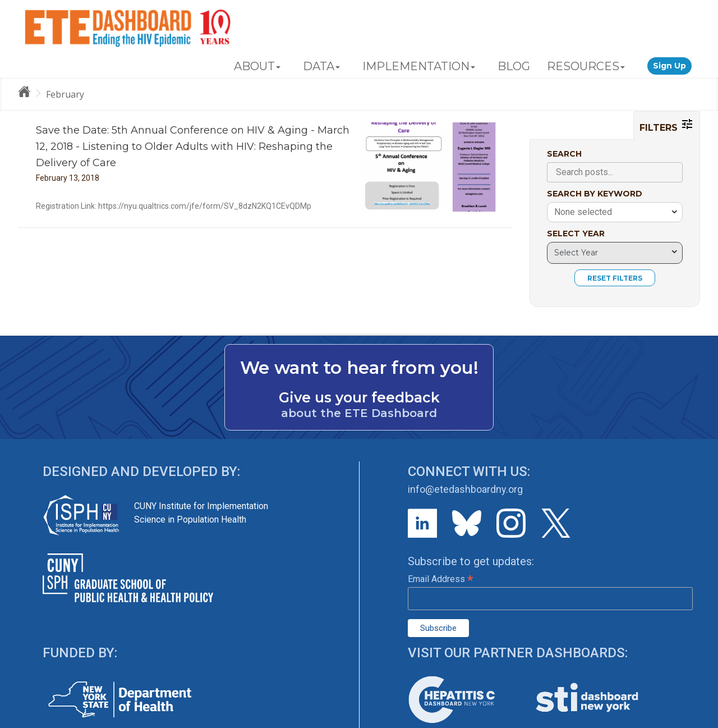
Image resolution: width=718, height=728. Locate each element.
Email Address (440, 579)
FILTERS (667, 125)
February (65, 94)
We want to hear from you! (359, 368)
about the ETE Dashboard (359, 413)
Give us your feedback (359, 397)
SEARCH (564, 154)
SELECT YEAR (576, 233)
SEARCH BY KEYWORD (595, 194)
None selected (583, 212)
